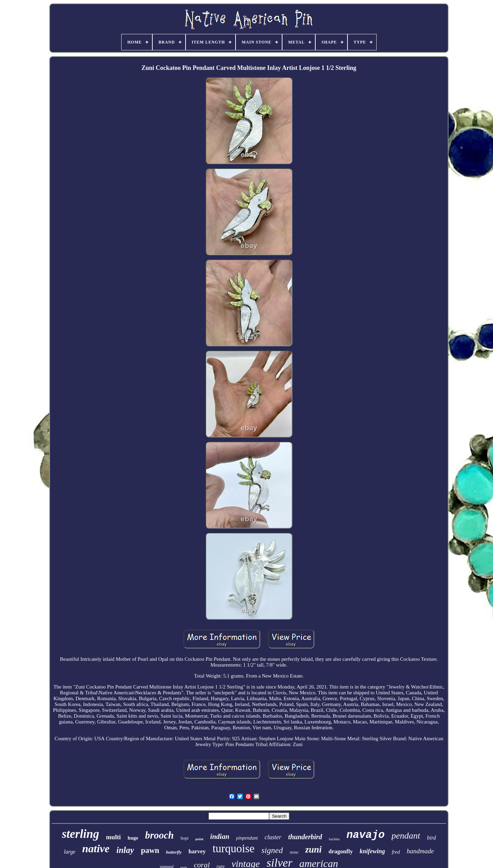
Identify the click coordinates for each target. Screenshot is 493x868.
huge (133, 838)
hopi (184, 838)
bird (431, 838)
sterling (81, 834)
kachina (334, 839)
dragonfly (341, 851)
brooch (160, 835)
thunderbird (305, 837)
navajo (366, 835)
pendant (406, 836)
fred (396, 852)
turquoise (234, 848)
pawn (150, 850)
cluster (273, 837)
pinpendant (247, 838)
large (70, 852)
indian (220, 836)
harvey (197, 851)
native (96, 848)
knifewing (372, 851)
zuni (314, 850)
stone (294, 852)
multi (113, 837)
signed (272, 850)
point (199, 839)
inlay (125, 850)
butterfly (174, 852)
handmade (420, 851)
